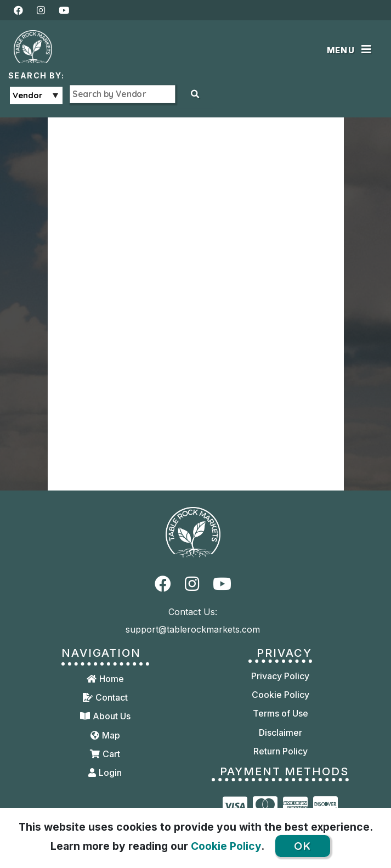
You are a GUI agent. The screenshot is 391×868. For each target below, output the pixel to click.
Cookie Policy (226, 846)
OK (302, 846)
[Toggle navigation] (351, 50)
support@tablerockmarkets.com (193, 629)
